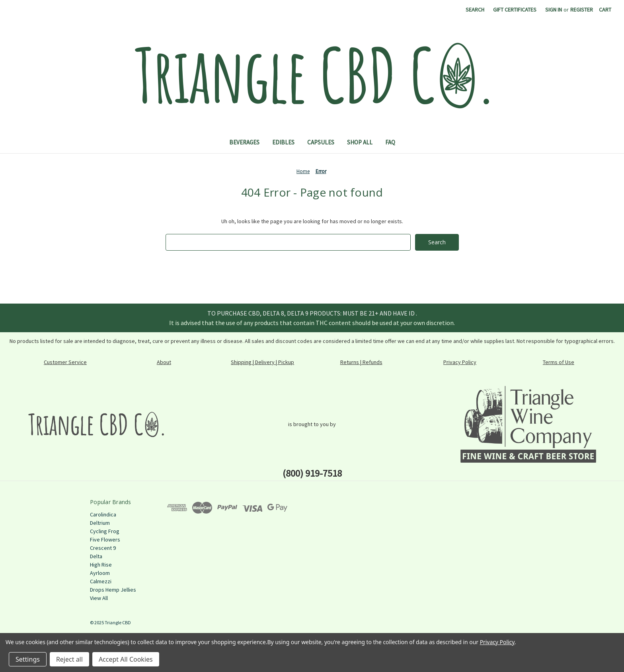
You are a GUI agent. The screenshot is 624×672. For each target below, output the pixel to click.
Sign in (554, 10)
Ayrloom (100, 573)
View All (99, 598)
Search (475, 10)
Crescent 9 (103, 548)
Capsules (321, 142)
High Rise (101, 565)
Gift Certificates (515, 10)
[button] (96, 424)
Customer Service (65, 362)
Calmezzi (101, 581)
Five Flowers (105, 540)
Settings (28, 659)
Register (582, 10)
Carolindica (103, 514)
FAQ (390, 142)
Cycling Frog (105, 531)
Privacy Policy (460, 362)
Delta (96, 556)
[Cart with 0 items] (605, 10)
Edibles (283, 142)
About (164, 362)
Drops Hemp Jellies (113, 590)
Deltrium (100, 523)
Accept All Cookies (126, 659)
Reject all (69, 659)
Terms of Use (559, 362)
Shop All (360, 142)
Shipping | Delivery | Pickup (262, 362)
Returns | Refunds (361, 362)
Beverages (244, 142)
